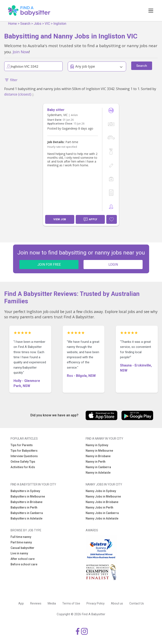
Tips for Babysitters (24, 451)
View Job (60, 219)
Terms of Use (71, 603)
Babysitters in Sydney (25, 491)
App (21, 603)
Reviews (36, 603)
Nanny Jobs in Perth (99, 507)
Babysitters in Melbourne (28, 496)
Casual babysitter (22, 548)
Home (12, 24)
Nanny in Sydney (97, 445)
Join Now (21, 52)
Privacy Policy (96, 603)
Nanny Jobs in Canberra (102, 513)
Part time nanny (21, 542)
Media (52, 603)
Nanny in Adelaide (98, 473)
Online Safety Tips (23, 462)
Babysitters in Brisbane (26, 502)
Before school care (24, 564)
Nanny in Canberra (98, 467)
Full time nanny (21, 537)
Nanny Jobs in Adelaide (102, 518)
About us (117, 603)
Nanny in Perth (96, 462)
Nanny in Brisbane (98, 456)
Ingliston (60, 24)
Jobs (38, 24)
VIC (47, 24)
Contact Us (137, 603)
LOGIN (113, 265)
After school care (23, 559)
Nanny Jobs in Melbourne (103, 496)
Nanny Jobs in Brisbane (102, 502)
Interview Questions (24, 456)
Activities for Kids (23, 467)
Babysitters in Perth (24, 507)
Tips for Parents (22, 445)
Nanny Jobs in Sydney (101, 491)
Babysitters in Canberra (27, 513)
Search (25, 24)
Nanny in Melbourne (99, 451)
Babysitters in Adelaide (26, 518)
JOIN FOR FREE (49, 265)
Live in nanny (19, 553)
